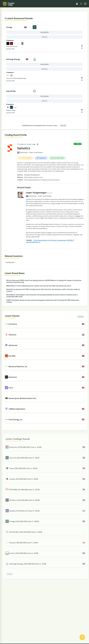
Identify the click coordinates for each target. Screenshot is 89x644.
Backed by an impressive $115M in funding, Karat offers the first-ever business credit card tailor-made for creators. (43, 290)
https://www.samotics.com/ (33, 177)
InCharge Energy (13, 59)
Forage (9, 27)
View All (63, 125)
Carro (13, 388)
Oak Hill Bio (11, 91)
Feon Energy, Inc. (17, 419)
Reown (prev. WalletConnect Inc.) (24, 398)
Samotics (24, 148)
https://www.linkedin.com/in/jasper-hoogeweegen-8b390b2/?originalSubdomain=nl (50, 241)
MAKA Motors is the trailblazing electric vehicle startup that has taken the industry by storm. (39, 286)
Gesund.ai (14, 377)
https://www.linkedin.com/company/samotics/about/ (42, 180)
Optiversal (15, 345)
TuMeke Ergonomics (19, 409)
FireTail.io (14, 324)
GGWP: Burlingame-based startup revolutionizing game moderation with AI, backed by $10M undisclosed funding (43, 301)
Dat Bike (14, 356)
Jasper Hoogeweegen (36, 193)
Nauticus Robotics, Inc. (20, 366)
